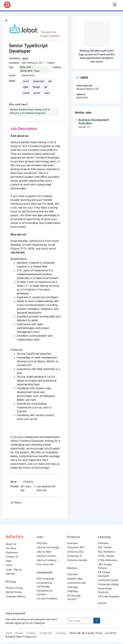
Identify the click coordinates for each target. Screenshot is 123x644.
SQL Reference (107, 552)
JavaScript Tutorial (108, 580)
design (36, 87)
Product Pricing (14, 588)
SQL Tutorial (105, 547)
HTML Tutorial (106, 556)
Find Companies (45, 579)
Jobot (25, 58)
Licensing (61, 633)
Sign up (18, 569)
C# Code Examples (109, 596)
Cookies (31, 633)
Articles (102, 603)
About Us (11, 544)
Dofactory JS (75, 556)
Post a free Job (45, 564)
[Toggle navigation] (115, 4)
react (26, 81)
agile (26, 87)
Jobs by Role (44, 552)
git (46, 87)
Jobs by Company (47, 560)
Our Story (11, 548)
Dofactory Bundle (77, 560)
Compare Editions (16, 596)
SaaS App (73, 587)
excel (37, 93)
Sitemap (10, 574)
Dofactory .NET (76, 547)
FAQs (9, 561)
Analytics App (75, 579)
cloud (26, 93)
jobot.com (82, 97)
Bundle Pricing (14, 592)
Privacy (19, 633)
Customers (12, 552)
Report (16, 502)
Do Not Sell (46, 633)
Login (9, 569)
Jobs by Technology (48, 547)
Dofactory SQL (76, 552)
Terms (9, 633)
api (50, 81)
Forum (9, 565)
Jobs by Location (46, 556)
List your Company (47, 598)
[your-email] (80, 621)
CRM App (73, 591)
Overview (72, 543)
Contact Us (12, 557)
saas (47, 93)
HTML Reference (108, 560)
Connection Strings (108, 584)
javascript (39, 81)
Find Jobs (42, 543)
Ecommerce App (77, 583)
